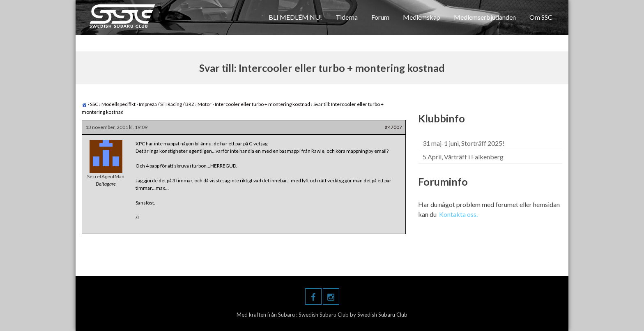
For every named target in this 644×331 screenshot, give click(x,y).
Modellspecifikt (118, 104)
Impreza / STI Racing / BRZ (167, 104)
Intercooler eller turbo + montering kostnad (262, 104)
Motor (205, 104)
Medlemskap (422, 17)
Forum (380, 17)
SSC (94, 104)
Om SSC (541, 17)
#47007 (393, 127)
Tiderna (347, 17)
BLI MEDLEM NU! (295, 17)
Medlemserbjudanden (485, 17)
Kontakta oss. (458, 214)
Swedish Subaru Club (324, 315)
